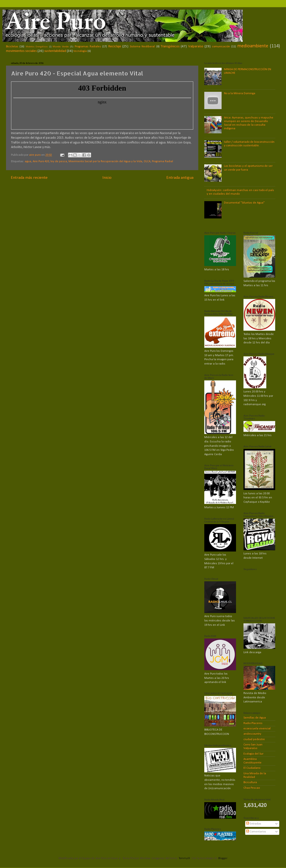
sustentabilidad (55, 51)
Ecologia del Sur (253, 754)
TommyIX (184, 858)
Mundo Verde (61, 47)
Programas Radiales (88, 47)
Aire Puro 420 (41, 161)
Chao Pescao (252, 788)
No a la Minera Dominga (240, 93)
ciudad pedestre (254, 739)
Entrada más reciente (29, 178)
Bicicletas (12, 47)
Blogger (223, 858)
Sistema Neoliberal (142, 47)
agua (28, 161)
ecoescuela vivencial (257, 729)
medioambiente (253, 46)
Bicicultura (250, 782)
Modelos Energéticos (37, 47)
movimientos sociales (21, 51)
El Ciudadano (252, 768)
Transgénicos (170, 46)
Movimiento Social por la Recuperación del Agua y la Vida (105, 161)
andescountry (252, 734)
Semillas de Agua (255, 718)
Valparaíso (196, 46)
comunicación (221, 47)
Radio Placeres (253, 723)
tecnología (80, 51)
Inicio (107, 178)
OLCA (147, 161)
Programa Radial (162, 161)
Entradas (254, 824)
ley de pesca (59, 161)
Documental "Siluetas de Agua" (244, 203)
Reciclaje (115, 46)
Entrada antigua (180, 178)
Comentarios (256, 832)
